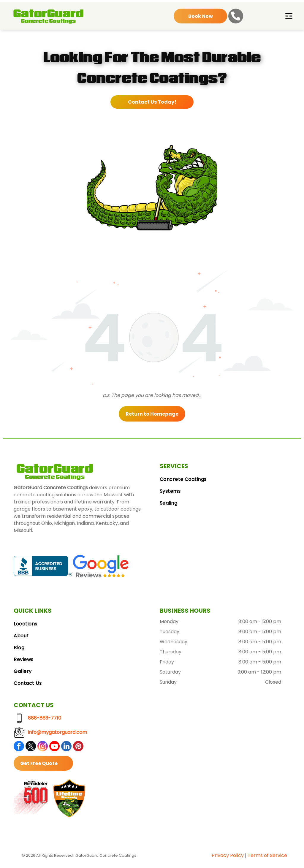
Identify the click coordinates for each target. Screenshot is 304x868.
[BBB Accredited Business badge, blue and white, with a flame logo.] (43, 567)
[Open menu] (289, 17)
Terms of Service (267, 856)
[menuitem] (225, 480)
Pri (215, 856)
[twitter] (31, 747)
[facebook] (19, 747)
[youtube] (54, 747)
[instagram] (43, 747)
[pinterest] (78, 747)
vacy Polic (229, 856)
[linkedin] (66, 747)
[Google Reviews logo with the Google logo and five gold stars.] (101, 567)
